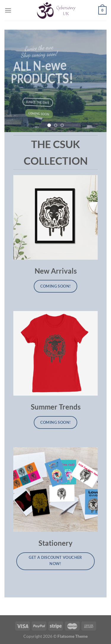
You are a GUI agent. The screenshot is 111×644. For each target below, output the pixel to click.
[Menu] (8, 10)
